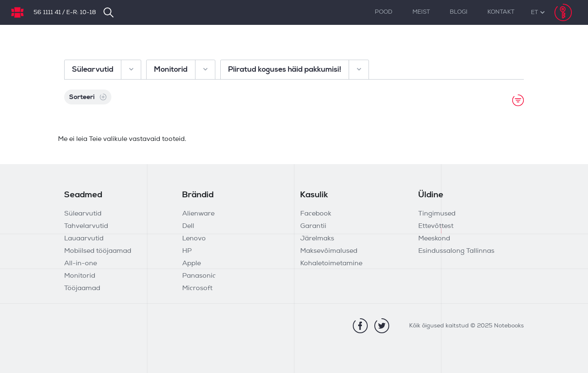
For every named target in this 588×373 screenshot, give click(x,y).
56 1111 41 (47, 13)
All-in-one (81, 264)
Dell (188, 226)
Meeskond (434, 239)
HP (187, 251)
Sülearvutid (83, 214)
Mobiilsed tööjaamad (98, 251)
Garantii (313, 226)
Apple (192, 264)
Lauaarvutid (84, 239)
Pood (384, 12)
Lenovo (194, 239)
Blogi (459, 12)
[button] (534, 13)
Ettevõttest (436, 226)
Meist (421, 12)
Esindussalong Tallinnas (456, 251)
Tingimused (437, 214)
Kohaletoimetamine (331, 264)
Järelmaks (317, 239)
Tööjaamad (82, 288)
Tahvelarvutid (86, 226)
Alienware (198, 214)
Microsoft (197, 288)
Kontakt (501, 12)
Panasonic (199, 276)
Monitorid (80, 276)
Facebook (316, 214)
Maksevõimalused (329, 251)
